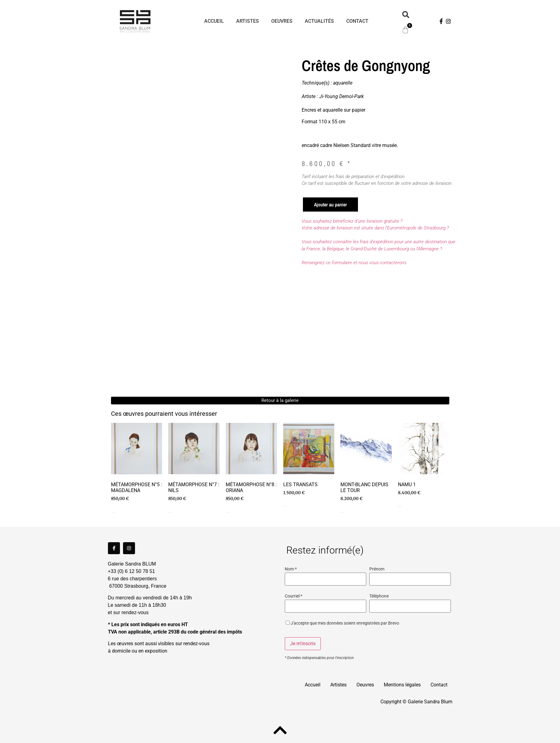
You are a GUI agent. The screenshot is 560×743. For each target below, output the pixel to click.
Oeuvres (282, 21)
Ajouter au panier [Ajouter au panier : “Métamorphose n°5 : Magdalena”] (113, 512)
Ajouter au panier (330, 205)
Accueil (214, 21)
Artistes (248, 21)
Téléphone (379, 596)
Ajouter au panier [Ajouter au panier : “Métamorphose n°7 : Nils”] (170, 512)
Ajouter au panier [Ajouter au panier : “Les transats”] (285, 506)
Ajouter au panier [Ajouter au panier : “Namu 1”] (400, 506)
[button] (406, 15)
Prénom (377, 569)
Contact (358, 21)
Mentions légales (402, 685)
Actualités (320, 21)
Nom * (291, 569)
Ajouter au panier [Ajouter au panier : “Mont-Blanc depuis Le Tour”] (342, 512)
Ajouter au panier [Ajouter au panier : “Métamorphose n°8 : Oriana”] (228, 512)
